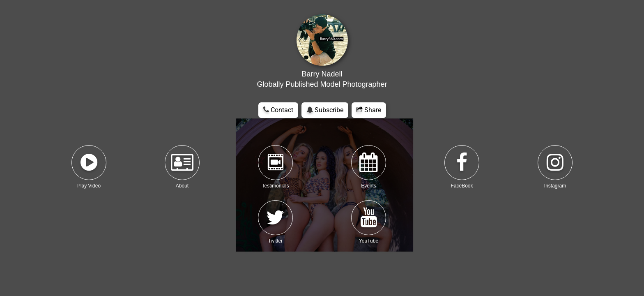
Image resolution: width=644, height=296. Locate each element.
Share (369, 110)
